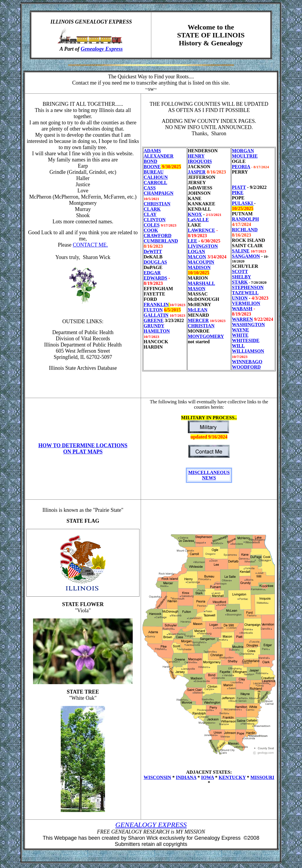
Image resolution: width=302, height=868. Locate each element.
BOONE (152, 167)
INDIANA (186, 777)
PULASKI (243, 203)
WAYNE (240, 330)
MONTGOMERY (206, 336)
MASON (197, 289)
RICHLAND (245, 230)
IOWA (208, 777)
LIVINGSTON (203, 246)
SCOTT (240, 272)
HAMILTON (157, 331)
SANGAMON (246, 256)
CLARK (152, 209)
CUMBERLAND (161, 241)
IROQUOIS (200, 161)
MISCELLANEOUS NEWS (209, 475)
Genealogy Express (102, 49)
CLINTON (155, 220)
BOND (150, 161)
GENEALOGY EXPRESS (151, 825)
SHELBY (241, 277)
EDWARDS (155, 278)
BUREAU (154, 172)
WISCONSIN (157, 777)
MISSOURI (262, 777)
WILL (238, 346)
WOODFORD (246, 367)
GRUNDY (154, 326)
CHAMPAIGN (159, 193)
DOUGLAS (155, 262)
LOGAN (197, 251)
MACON (197, 257)
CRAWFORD (157, 236)
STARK (240, 282)
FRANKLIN (156, 305)
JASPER (197, 172)
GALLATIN (156, 315)
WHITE (240, 335)
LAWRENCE (201, 230)
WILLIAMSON (248, 351)
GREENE (154, 320)
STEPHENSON (248, 287)
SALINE (241, 251)
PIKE (238, 193)
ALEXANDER (159, 156)
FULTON (153, 310)
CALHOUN (156, 177)
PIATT (239, 187)
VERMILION (246, 303)
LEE (193, 241)
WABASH (242, 309)
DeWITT (153, 251)
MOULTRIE (245, 156)
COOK (151, 230)
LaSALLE (198, 220)
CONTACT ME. (90, 245)
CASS (150, 188)
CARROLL (155, 183)
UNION (240, 298)
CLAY (150, 214)
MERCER (198, 320)
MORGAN (243, 151)
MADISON (199, 267)
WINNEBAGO (247, 362)
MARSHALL (201, 283)
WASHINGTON (248, 325)
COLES (152, 225)
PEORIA (241, 167)
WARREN (242, 319)
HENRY (196, 156)
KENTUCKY (232, 777)
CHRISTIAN (157, 204)
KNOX (195, 214)
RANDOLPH (245, 219)
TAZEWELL (245, 293)
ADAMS (152, 151)
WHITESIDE (246, 340)
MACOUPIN (201, 262)
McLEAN (198, 310)
